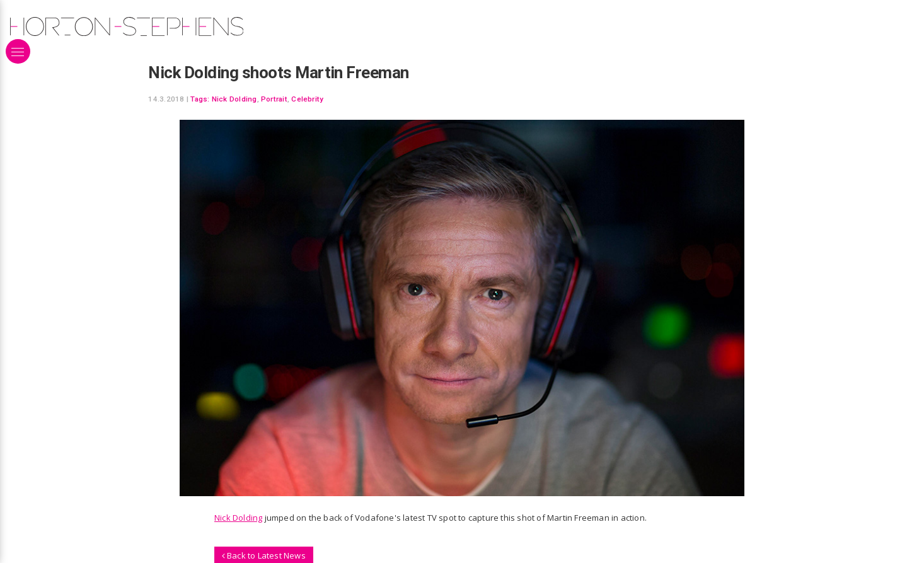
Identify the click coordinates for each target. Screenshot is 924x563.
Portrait (274, 99)
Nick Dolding (234, 99)
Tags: (200, 99)
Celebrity (307, 99)
